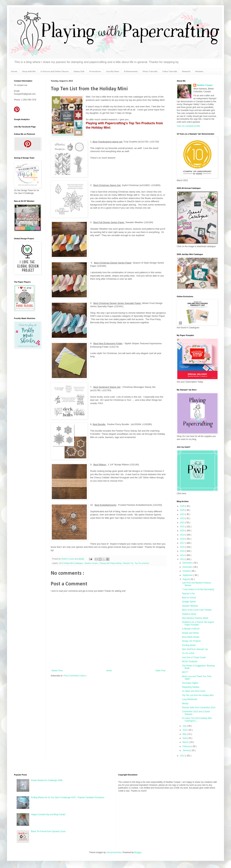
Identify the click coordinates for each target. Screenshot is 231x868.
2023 (183, 518)
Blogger (138, 852)
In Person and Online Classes (55, 71)
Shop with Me (29, 71)
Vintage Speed (189, 602)
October (187, 571)
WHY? (185, 672)
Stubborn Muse (189, 614)
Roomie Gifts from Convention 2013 (199, 708)
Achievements (131, 71)
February (187, 746)
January (187, 750)
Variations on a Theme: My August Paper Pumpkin (198, 623)
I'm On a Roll (188, 653)
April (185, 738)
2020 (183, 531)
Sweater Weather (190, 606)
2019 (183, 535)
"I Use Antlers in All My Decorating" (198, 589)
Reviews (199, 71)
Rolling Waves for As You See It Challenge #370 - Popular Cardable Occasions (68, 797)
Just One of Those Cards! (194, 657)
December (188, 563)
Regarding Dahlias (191, 687)
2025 (183, 510)
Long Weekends (190, 699)
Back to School (189, 598)
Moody (185, 703)
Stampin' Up (128, 563)
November (188, 567)
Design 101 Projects (191, 641)
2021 (183, 527)
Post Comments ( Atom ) (75, 676)
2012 (183, 756)
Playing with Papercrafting (111, 563)
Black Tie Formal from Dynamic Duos (48, 831)
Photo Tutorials (150, 71)
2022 (183, 523)
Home (14, 71)
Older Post (160, 671)
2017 (183, 543)
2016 (183, 547)
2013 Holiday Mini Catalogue (71, 563)
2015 (183, 551)
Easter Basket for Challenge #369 (47, 780)
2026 (183, 506)
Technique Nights (190, 683)
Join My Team (112, 71)
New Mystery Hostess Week (195, 618)
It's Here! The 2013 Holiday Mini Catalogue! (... (197, 719)
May (185, 734)
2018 (183, 539)
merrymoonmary (114, 852)
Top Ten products (142, 563)
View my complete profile (188, 126)
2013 (183, 559)
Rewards (186, 71)
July (185, 726)
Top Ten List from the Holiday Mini (198, 695)
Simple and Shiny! (190, 633)
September (188, 575)
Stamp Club (79, 71)
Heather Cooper (68, 559)
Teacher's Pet (188, 594)
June (185, 730)
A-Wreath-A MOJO (191, 629)
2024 (183, 514)
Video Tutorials (170, 71)
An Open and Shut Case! (194, 691)
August (186, 579)
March (186, 742)
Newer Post (57, 671)
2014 (183, 555)
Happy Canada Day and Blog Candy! (48, 814)
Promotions (95, 71)
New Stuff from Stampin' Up (195, 649)
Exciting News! (189, 645)
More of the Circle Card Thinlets (197, 610)
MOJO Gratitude (190, 661)
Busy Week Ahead (191, 637)
